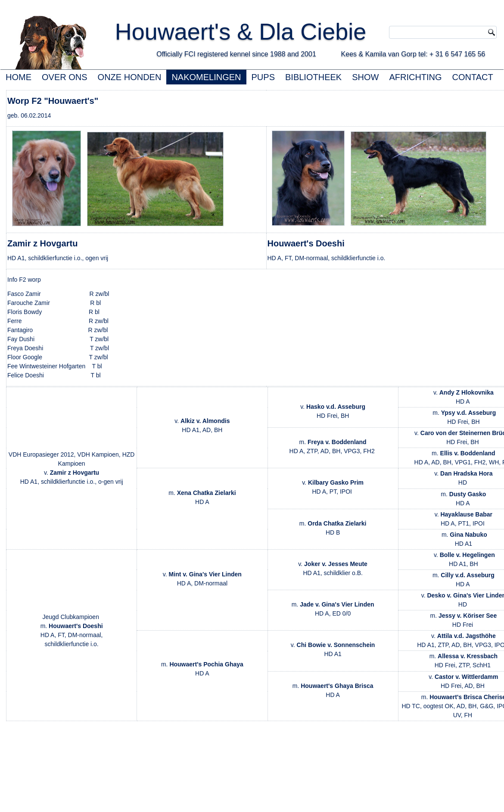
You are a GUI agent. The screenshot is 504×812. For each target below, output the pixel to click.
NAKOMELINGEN (206, 77)
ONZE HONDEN (130, 77)
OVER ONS (65, 77)
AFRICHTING (415, 77)
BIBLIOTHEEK (313, 77)
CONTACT (473, 77)
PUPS (263, 77)
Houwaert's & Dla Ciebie (257, 31)
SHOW (365, 77)
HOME (19, 77)
